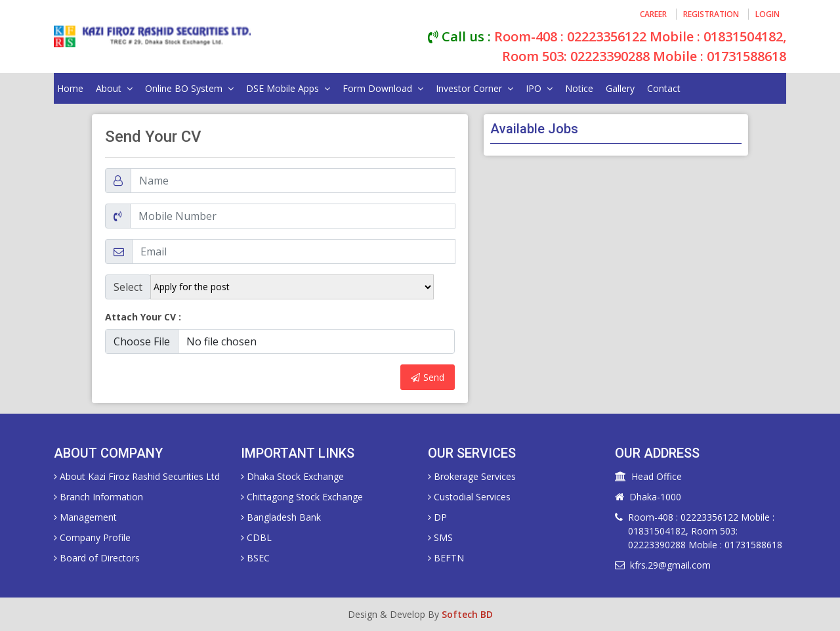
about (114, 88)
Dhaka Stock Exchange (292, 476)
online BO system (189, 88)
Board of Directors (97, 558)
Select (128, 287)
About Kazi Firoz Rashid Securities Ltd (137, 476)
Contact (664, 88)
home (70, 88)
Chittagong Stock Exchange (302, 497)
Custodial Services (469, 497)
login (767, 14)
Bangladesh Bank (281, 517)
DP (437, 517)
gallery (620, 88)
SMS (440, 537)
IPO (539, 88)
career (653, 14)
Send (428, 377)
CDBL (256, 537)
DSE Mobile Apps (288, 88)
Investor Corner (474, 88)
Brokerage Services (472, 476)
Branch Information (98, 497)
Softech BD (467, 614)
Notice (579, 88)
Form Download (383, 88)
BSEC (255, 558)
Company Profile (92, 537)
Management (85, 517)
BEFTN (446, 558)
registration (711, 14)
